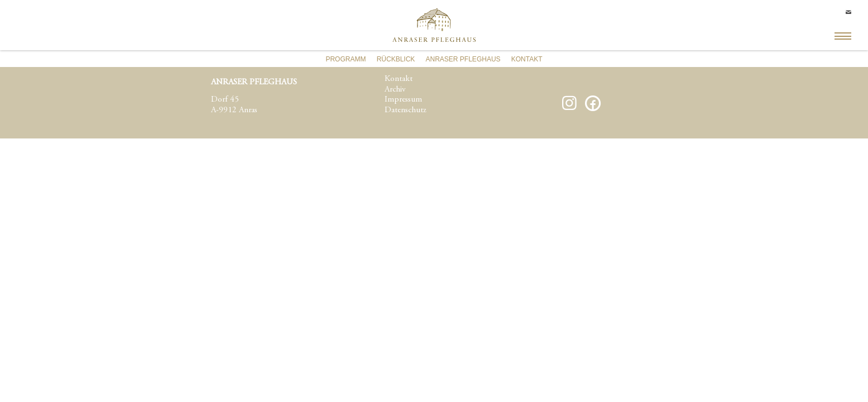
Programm (346, 59)
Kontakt (527, 59)
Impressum (403, 100)
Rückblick (396, 59)
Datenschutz (406, 110)
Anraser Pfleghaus (463, 59)
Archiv (395, 90)
